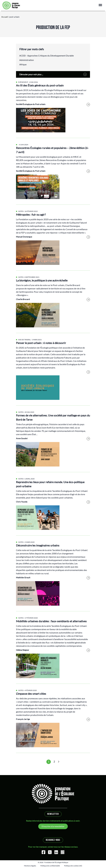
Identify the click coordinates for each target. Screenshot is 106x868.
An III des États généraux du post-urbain (40, 85)
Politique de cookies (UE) (73, 866)
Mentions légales (30, 866)
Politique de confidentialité (50, 866)
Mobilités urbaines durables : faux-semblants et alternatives (51, 621)
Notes (21, 211)
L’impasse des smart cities (31, 694)
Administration (27, 60)
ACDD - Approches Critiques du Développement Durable (47, 56)
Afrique (23, 64)
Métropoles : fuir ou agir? (31, 215)
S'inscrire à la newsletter (53, 826)
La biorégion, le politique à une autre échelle (42, 280)
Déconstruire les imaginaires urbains (38, 545)
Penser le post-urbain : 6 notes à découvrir (41, 343)
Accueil (5, 17)
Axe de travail (24, 340)
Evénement (23, 82)
